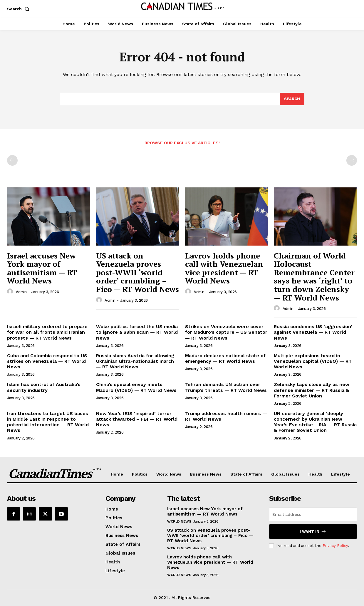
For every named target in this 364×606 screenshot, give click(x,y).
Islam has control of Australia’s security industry (44, 387)
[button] (19, 9)
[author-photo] (11, 292)
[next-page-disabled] (352, 160)
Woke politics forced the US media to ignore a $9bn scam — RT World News (137, 332)
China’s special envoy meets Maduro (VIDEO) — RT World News (136, 387)
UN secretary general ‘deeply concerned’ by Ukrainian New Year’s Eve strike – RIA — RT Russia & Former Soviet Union (315, 422)
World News (179, 521)
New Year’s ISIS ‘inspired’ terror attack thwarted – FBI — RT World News (137, 419)
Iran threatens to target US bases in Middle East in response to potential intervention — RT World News (48, 422)
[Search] (292, 99)
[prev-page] (12, 160)
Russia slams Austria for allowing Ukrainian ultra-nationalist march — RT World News (135, 361)
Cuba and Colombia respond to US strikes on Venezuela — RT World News (47, 361)
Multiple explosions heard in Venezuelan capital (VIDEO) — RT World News (313, 361)
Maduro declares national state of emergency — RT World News (225, 358)
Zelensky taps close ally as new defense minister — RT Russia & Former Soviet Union (312, 390)
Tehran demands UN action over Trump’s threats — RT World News (226, 387)
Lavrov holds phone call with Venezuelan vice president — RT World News (224, 268)
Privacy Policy (335, 546)
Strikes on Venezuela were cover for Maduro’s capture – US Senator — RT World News (226, 332)
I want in (313, 532)
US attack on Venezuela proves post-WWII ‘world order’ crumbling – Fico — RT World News (137, 272)
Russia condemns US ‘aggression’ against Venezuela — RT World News (313, 332)
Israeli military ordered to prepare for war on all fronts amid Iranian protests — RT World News (47, 332)
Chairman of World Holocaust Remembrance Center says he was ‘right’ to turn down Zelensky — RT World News (314, 277)
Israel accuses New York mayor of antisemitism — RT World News (42, 268)
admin (21, 292)
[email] (313, 514)
